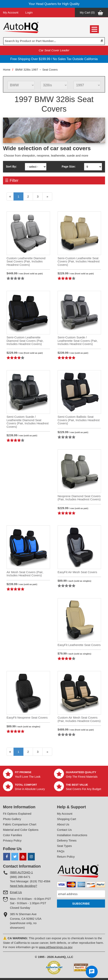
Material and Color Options (21, 830)
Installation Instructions (72, 835)
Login (29, 12)
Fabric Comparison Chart (20, 824)
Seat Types (64, 846)
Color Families (13, 835)
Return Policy (66, 857)
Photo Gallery (12, 819)
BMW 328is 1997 (27, 70)
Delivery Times (67, 840)
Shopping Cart (67, 819)
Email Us (16, 892)
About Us (63, 824)
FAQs (61, 851)
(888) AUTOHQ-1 (21, 872)
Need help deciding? (24, 886)
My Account (11, 12)
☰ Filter (12, 180)
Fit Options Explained (17, 814)
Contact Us (64, 830)
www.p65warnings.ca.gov (56, 947)
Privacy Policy (12, 840)
